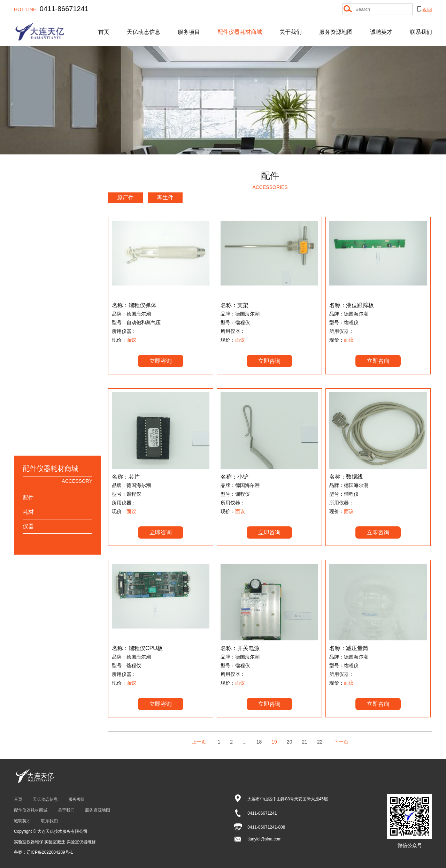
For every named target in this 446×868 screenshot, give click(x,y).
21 (305, 742)
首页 (104, 32)
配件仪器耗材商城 (240, 32)
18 (259, 742)
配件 (28, 498)
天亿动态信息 (144, 32)
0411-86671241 (51, 9)
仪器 (28, 526)
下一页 (341, 742)
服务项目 (189, 32)
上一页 (199, 742)
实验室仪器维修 (81, 842)
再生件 (165, 197)
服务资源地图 (336, 32)
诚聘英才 (381, 32)
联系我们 (421, 32)
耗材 (28, 512)
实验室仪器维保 (29, 842)
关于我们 (291, 32)
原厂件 (125, 197)
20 (290, 742)
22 (320, 742)
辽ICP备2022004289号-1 (50, 852)
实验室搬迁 (55, 842)
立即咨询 (161, 361)
